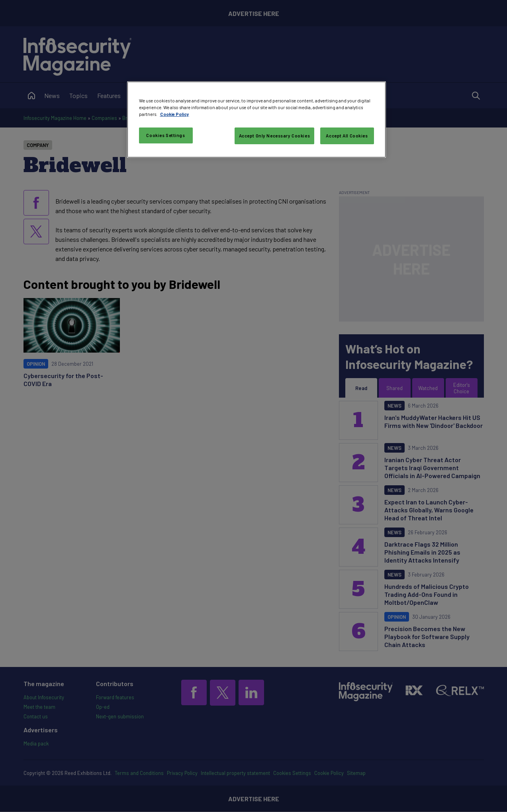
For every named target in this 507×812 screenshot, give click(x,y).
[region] (256, 120)
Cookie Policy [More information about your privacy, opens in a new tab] (175, 114)
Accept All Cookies (347, 136)
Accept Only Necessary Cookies (275, 136)
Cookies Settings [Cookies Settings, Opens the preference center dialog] (165, 135)
